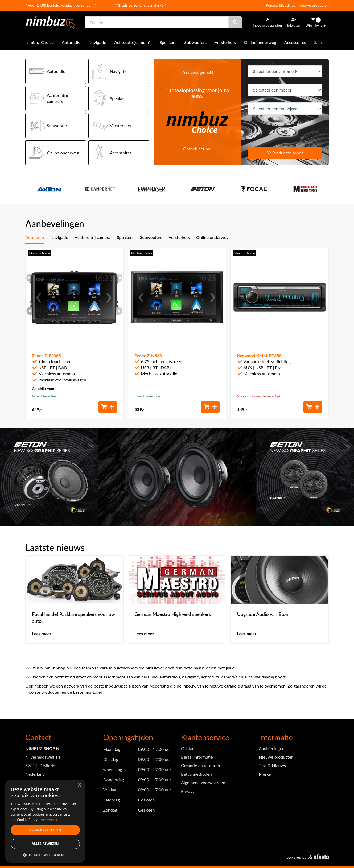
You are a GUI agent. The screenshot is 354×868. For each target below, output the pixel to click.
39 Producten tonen (285, 153)
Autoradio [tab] (35, 237)
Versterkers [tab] (179, 237)
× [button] (79, 785)
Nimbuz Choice (40, 42)
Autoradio (71, 42)
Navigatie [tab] (59, 237)
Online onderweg (260, 42)
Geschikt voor (43, 388)
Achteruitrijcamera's (133, 42)
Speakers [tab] (125, 237)
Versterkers (225, 42)
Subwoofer (48, 126)
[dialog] (45, 821)
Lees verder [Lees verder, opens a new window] (49, 820)
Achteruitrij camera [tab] (92, 237)
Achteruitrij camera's (48, 98)
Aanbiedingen (272, 748)
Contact (188, 748)
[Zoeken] (235, 22)
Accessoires (295, 42)
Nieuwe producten (314, 5)
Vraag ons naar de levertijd (259, 396)
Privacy (188, 791)
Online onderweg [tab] (212, 237)
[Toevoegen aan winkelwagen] (108, 407)
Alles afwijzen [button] (45, 844)
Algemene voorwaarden (203, 782)
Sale (318, 42)
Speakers (168, 42)
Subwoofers (196, 42)
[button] (45, 855)
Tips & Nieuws (272, 765)
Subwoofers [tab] (151, 237)
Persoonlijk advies (281, 5)
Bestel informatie (197, 757)
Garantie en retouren (200, 765)
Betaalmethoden (196, 774)
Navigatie (97, 42)
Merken (266, 774)
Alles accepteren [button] (45, 830)
